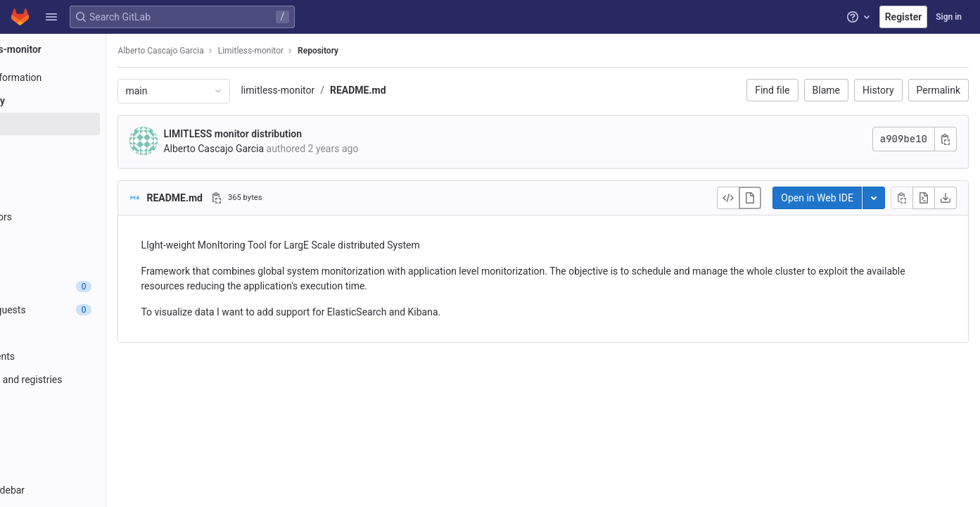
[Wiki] (90, 449)
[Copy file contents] (902, 198)
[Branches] (90, 170)
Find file (772, 90)
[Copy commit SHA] (946, 139)
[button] (51, 17)
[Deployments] (90, 356)
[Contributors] (90, 217)
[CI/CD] (90, 333)
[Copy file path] (291, 198)
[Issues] (90, 287)
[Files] (90, 124)
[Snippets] (90, 472)
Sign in (949, 17)
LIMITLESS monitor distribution (306, 134)
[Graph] (90, 240)
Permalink (938, 90)
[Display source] (728, 198)
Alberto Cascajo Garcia (234, 51)
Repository (392, 51)
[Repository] (90, 101)
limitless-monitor (351, 90)
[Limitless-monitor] (90, 49)
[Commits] (90, 147)
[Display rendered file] (750, 198)
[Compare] (90, 263)
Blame (826, 90)
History (878, 90)
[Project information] (90, 77)
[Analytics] (90, 426)
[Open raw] (924, 198)
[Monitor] (90, 403)
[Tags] (90, 194)
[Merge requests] (90, 310)
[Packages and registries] (90, 380)
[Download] (946, 198)
